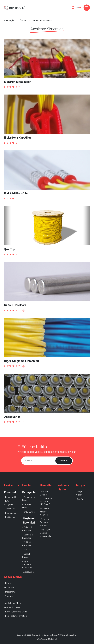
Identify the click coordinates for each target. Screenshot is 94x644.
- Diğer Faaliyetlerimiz (11, 503)
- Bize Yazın (81, 499)
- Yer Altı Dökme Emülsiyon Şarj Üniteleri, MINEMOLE (47, 498)
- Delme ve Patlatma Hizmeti (45, 522)
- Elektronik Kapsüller (27, 529)
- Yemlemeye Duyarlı (29, 499)
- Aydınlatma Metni (13, 603)
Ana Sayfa (9, 21)
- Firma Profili (10, 497)
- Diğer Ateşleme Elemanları (27, 565)
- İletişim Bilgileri (79, 493)
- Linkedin (9, 583)
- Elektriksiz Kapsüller (27, 536)
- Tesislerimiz (10, 509)
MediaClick (53, 639)
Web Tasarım (42, 639)
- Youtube (9, 596)
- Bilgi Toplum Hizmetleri (15, 616)
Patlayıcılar (29, 492)
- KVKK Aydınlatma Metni (15, 612)
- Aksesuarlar (28, 572)
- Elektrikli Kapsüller (27, 544)
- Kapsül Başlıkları (26, 556)
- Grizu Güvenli (29, 512)
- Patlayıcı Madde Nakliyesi (44, 512)
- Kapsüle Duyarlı (27, 506)
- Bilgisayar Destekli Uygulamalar (46, 533)
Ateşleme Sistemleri (29, 520)
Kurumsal (10, 492)
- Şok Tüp (27, 550)
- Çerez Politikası (12, 607)
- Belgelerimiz (11, 513)
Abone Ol (64, 461)
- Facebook (9, 587)
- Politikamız (10, 517)
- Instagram (9, 592)
